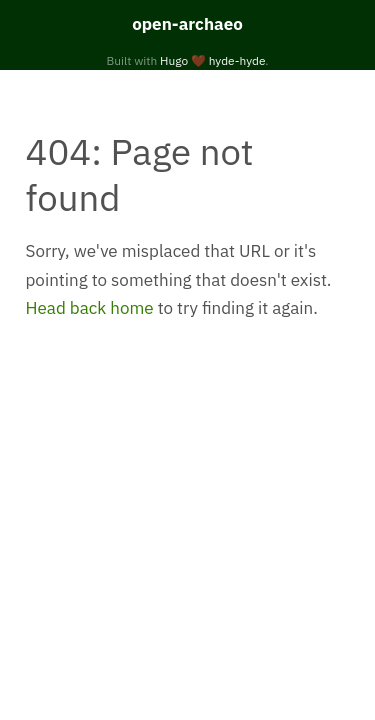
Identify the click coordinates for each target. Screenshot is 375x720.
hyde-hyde (237, 60)
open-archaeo (187, 24)
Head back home (90, 308)
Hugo (174, 60)
